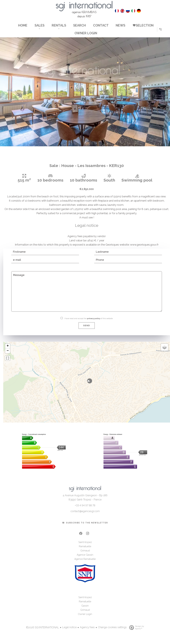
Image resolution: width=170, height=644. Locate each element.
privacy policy (94, 323)
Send (87, 330)
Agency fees (87, 632)
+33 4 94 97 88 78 (85, 510)
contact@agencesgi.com (85, 516)
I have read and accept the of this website (89, 323)
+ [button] (8, 351)
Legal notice (69, 632)
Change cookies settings (112, 632)
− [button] (8, 355)
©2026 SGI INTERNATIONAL (42, 632)
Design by (136, 632)
